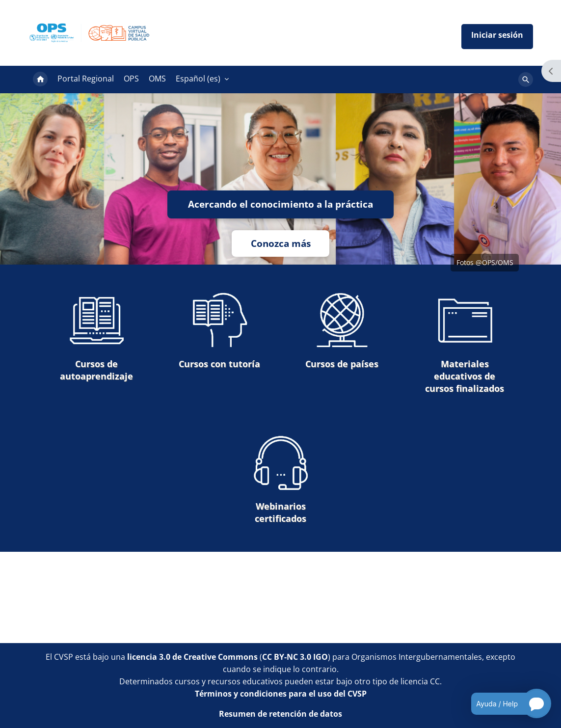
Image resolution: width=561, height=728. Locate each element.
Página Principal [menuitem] (40, 80)
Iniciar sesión (497, 37)
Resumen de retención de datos (280, 714)
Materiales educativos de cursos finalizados (465, 343)
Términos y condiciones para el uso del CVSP (281, 694)
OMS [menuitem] (157, 79)
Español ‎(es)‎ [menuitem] (198, 79)
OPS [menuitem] (131, 79)
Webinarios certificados (281, 479)
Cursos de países (342, 331)
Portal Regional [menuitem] (86, 79)
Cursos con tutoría (219, 331)
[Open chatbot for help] (504, 703)
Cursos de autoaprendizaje (96, 337)
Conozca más (281, 243)
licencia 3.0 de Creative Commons (192, 657)
